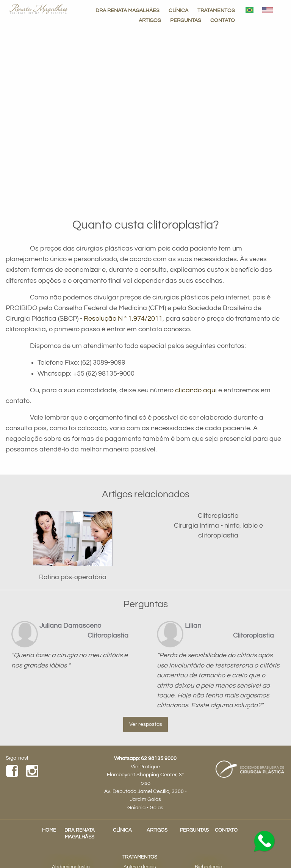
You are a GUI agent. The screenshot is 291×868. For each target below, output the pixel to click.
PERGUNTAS (186, 20)
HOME (49, 830)
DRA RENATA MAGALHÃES (128, 10)
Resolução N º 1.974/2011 (123, 319)
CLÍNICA (178, 10)
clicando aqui (196, 390)
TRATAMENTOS (216, 10)
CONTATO (223, 20)
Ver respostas (146, 724)
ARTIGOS (150, 20)
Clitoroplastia (218, 516)
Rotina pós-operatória (73, 577)
